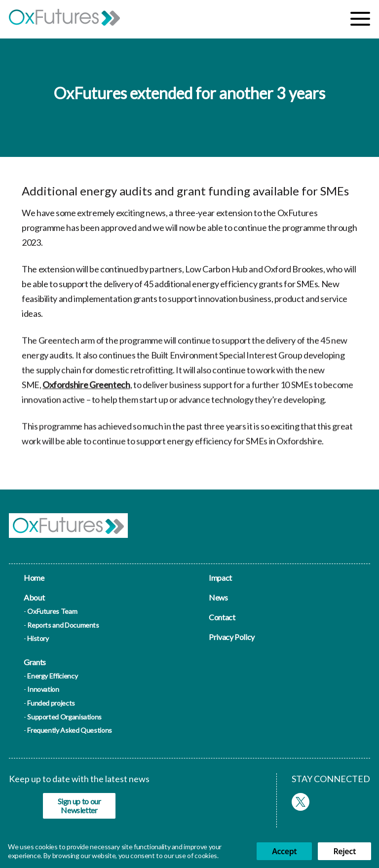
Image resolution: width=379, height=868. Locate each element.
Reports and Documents (63, 625)
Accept (284, 851)
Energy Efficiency (52, 676)
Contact (222, 617)
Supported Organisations (64, 717)
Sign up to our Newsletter (79, 806)
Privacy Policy (232, 637)
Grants (35, 662)
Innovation (43, 689)
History (38, 638)
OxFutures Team (52, 611)
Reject (344, 851)
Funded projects (51, 703)
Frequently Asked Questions (70, 730)
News (218, 597)
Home (34, 578)
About (34, 597)
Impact (220, 578)
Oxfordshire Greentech (86, 388)
